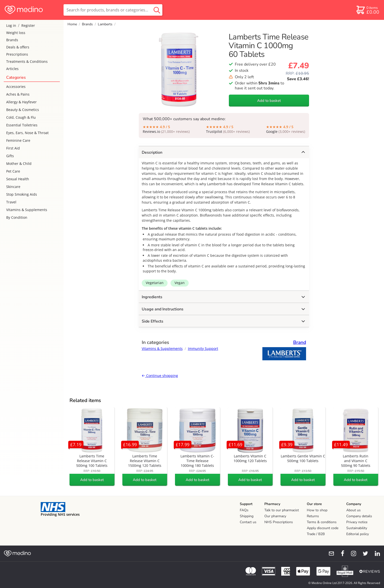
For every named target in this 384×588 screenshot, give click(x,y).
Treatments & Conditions (27, 61)
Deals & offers (18, 47)
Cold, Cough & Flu (21, 117)
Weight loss (16, 33)
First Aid (13, 148)
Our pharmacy (275, 516)
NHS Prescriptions (279, 522)
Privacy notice (357, 522)
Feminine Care (18, 140)
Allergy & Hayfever (21, 102)
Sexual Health (18, 179)
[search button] (157, 10)
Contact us (248, 522)
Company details (359, 516)
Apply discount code (323, 528)
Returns (313, 516)
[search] (113, 10)
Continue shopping (160, 376)
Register (28, 25)
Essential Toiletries (22, 125)
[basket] (367, 10)
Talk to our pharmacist (282, 510)
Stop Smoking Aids (22, 194)
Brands (12, 40)
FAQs (244, 510)
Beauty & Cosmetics (23, 110)
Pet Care (13, 171)
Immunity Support (203, 349)
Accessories (16, 87)
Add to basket (269, 101)
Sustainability (357, 528)
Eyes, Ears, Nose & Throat (27, 133)
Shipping (247, 516)
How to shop (317, 510)
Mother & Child (19, 164)
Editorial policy (358, 534)
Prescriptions (17, 54)
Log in (11, 25)
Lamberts (105, 24)
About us (353, 510)
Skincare (13, 187)
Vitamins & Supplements (27, 210)
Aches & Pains (18, 94)
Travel (11, 202)
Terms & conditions (322, 522)
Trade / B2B (316, 534)
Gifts (10, 156)
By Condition (17, 217)
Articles (12, 69)
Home (72, 24)
